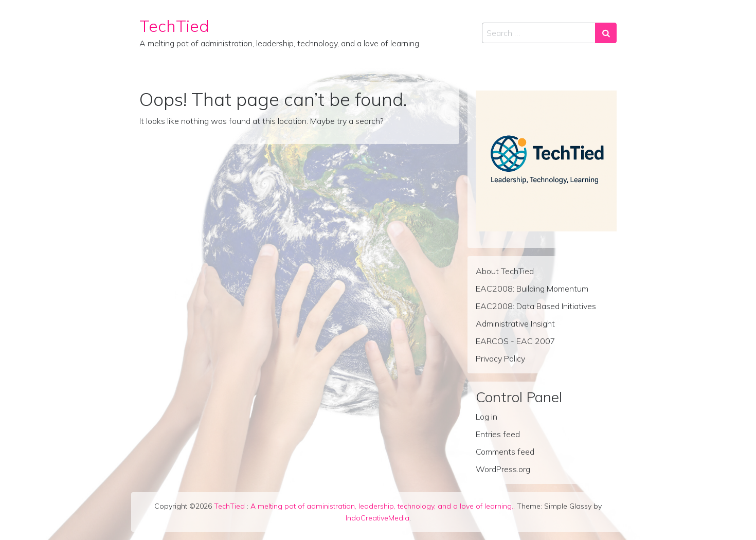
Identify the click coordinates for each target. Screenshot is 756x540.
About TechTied (505, 271)
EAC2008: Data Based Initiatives (536, 306)
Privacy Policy (500, 358)
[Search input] (539, 33)
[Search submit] (606, 33)
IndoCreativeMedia (377, 518)
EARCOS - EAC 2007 (516, 341)
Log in (487, 417)
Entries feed (498, 434)
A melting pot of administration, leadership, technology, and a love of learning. (382, 506)
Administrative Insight (515, 323)
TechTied (174, 26)
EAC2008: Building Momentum (532, 289)
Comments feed (505, 452)
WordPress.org (503, 469)
